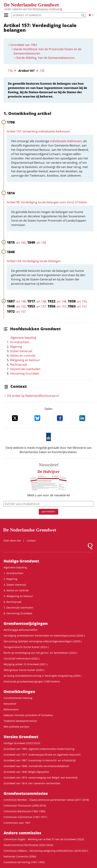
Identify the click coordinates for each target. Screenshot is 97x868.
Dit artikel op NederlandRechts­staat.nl (33, 396)
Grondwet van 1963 (24, 45)
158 (42, 71)
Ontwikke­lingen (19, 692)
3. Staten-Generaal (15, 585)
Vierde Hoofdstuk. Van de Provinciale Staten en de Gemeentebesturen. (47, 51)
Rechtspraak (19, 365)
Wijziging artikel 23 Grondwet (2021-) (26, 664)
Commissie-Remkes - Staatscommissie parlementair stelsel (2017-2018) (46, 800)
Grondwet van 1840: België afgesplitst (26, 772)
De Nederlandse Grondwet (31, 5)
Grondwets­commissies (26, 793)
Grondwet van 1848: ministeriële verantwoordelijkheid (36, 766)
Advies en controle (23, 356)
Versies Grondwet (21, 737)
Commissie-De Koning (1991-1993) (24, 862)
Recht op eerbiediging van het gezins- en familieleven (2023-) (40, 653)
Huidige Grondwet (21, 561)
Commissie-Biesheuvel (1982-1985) (24, 811)
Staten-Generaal (21, 351)
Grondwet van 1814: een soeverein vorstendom (32, 783)
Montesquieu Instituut (46, 9)
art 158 (41, 243)
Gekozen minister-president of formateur (28, 715)
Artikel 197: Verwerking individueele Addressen (38, 131)
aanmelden (48, 511)
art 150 (82, 301)
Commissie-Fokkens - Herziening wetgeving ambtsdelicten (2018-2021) (46, 851)
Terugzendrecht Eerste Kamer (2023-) (26, 647)
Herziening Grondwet (25, 373)
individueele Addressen (66, 141)
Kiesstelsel (10, 704)
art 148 (21, 301)
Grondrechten (20, 342)
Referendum (11, 709)
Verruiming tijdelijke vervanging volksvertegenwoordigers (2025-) (43, 641)
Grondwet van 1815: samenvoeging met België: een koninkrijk (41, 778)
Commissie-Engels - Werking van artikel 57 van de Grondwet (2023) (44, 839)
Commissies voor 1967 (17, 823)
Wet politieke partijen (17, 727)
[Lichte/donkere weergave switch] (91, 15)
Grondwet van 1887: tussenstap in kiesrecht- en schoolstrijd (40, 760)
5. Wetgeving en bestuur (18, 596)
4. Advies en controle (16, 590)
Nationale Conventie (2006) (20, 856)
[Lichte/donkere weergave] (91, 15)
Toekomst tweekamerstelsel (20, 721)
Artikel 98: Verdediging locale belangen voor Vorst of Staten (47, 202)
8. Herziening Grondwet (18, 613)
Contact (31, 541)
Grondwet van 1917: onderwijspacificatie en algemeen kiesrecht (42, 755)
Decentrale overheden (25, 369)
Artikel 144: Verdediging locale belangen (34, 261)
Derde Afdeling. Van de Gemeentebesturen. (46, 58)
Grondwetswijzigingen (26, 623)
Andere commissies (22, 833)
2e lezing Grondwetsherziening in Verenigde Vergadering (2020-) (42, 676)
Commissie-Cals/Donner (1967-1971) (25, 817)
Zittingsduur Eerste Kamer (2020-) (24, 670)
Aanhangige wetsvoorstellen (21, 630)
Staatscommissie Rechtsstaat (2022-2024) (28, 845)
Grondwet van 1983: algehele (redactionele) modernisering (39, 749)
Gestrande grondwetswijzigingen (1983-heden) (32, 681)
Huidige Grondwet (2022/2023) (22, 743)
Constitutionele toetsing (18, 698)
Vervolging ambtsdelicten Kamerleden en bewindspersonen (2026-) (44, 636)
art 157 (41, 306)
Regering (16, 347)
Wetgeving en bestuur (25, 360)
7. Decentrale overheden (18, 608)
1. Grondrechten (13, 573)
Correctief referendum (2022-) (22, 658)
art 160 (21, 243)
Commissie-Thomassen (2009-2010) (25, 806)
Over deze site (12, 541)
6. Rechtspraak (12, 602)
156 (10, 71)
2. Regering (10, 579)
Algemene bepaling (23, 338)
